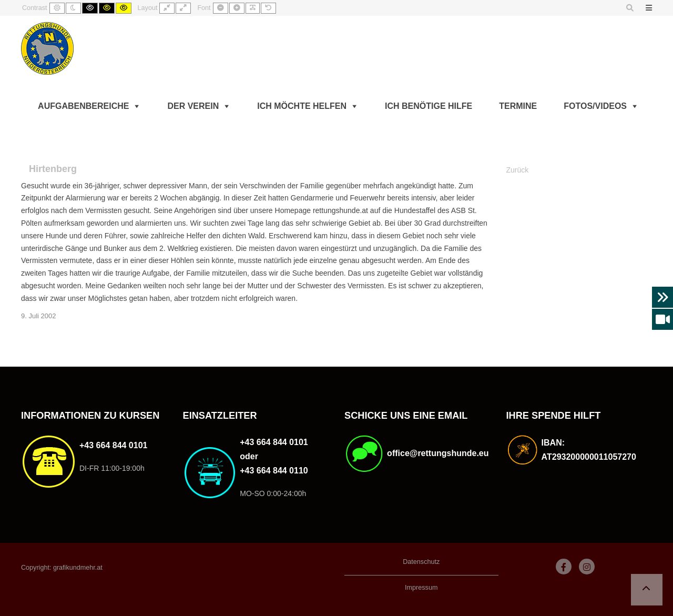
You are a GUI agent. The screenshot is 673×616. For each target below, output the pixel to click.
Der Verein (193, 106)
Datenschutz (421, 562)
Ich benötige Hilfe (429, 106)
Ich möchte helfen (302, 106)
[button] (647, 590)
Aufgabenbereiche (83, 106)
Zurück (518, 170)
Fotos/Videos (595, 106)
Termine (518, 106)
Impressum (421, 588)
